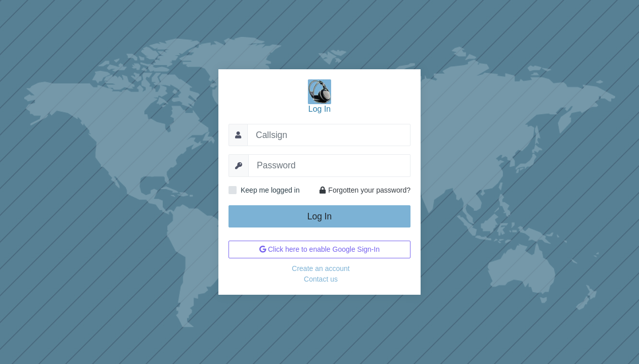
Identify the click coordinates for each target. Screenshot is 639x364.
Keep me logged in (270, 190)
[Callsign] (329, 135)
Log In (320, 216)
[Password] (329, 165)
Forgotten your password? (365, 190)
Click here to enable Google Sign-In (319, 249)
